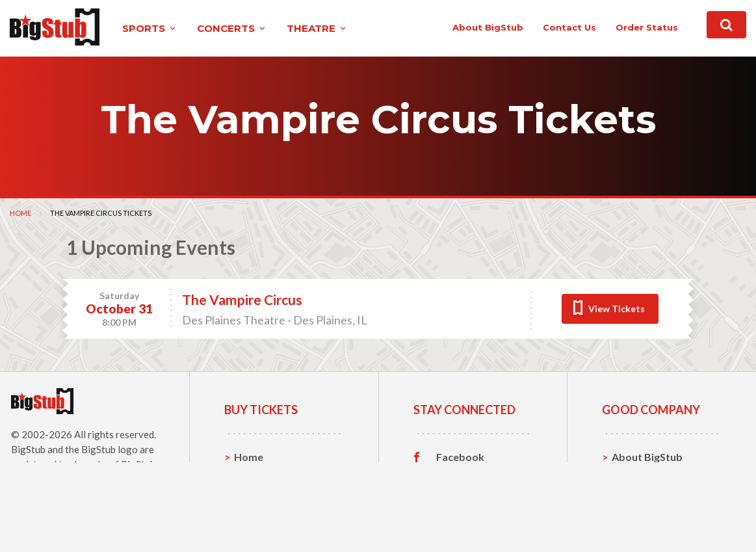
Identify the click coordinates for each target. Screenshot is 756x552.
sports (150, 28)
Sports (251, 477)
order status (647, 27)
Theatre (254, 517)
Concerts (256, 497)
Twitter (455, 477)
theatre (317, 28)
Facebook (460, 457)
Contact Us (639, 477)
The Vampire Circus (242, 299)
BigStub (28, 449)
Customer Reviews (482, 518)
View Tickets (617, 309)
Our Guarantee (648, 517)
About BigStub (488, 27)
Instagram (461, 497)
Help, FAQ (636, 497)
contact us (569, 27)
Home (20, 213)
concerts (232, 28)
